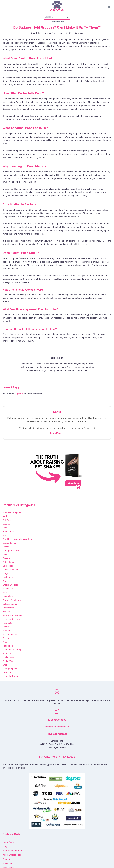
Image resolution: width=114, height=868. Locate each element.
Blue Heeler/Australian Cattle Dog (18, 539)
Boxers (6, 547)
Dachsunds (8, 577)
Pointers (7, 627)
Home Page (8, 842)
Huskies (6, 611)
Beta (5, 528)
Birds (5, 535)
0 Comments (78, 33)
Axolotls (7, 516)
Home (52, 21)
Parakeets (60, 21)
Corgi (5, 573)
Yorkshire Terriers (11, 676)
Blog (5, 846)
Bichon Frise (8, 531)
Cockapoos (8, 566)
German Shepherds (12, 600)
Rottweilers (8, 646)
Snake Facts (8, 657)
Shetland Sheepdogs (12, 650)
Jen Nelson (37, 33)
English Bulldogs (10, 585)
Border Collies (9, 543)
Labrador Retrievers (12, 619)
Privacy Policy (9, 863)
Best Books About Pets (13, 851)
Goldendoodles (10, 604)
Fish (5, 592)
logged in (19, 394)
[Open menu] (109, 7)
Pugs (5, 642)
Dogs (5, 581)
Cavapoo (7, 558)
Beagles (6, 524)
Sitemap (7, 859)
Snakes (6, 665)
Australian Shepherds (13, 512)
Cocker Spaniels (10, 570)
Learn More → (57, 433)
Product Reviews (11, 634)
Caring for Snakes (11, 551)
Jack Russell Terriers (12, 615)
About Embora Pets (12, 855)
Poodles (7, 631)
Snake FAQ (8, 661)
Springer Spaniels (11, 669)
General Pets (9, 596)
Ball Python (8, 520)
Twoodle (7, 672)
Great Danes (8, 608)
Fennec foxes (9, 589)
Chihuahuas (8, 562)
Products (7, 638)
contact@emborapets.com (57, 727)
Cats (5, 554)
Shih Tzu (7, 653)
